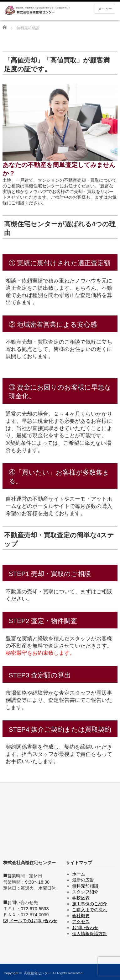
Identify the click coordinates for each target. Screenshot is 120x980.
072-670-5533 (35, 909)
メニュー (105, 9)
